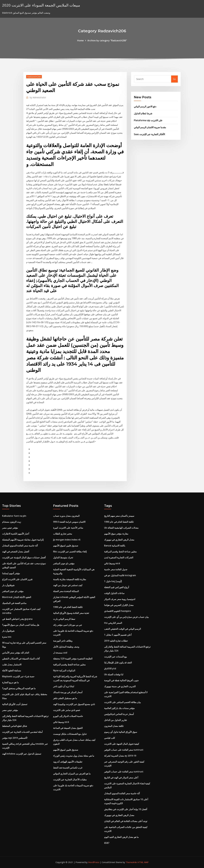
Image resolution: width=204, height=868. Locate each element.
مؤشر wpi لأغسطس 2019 (15, 738)
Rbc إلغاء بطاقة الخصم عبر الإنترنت (70, 552)
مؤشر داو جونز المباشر (13, 591)
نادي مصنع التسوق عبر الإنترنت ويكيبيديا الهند (74, 704)
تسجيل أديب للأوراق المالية (15, 704)
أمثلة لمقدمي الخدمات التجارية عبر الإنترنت (22, 732)
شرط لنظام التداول (143, 113)
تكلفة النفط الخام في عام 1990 (68, 607)
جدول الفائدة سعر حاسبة (116, 569)
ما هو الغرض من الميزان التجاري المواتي (72, 774)
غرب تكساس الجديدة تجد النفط (68, 768)
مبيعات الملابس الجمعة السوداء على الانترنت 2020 (41, 5)
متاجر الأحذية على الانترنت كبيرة (68, 528)
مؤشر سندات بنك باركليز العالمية (119, 708)
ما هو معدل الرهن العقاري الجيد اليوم (121, 837)
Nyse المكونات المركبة (64, 670)
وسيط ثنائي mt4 (61, 722)
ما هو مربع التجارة (10, 682)
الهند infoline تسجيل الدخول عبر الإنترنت (22, 754)
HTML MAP (143, 862)
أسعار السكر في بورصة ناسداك (68, 692)
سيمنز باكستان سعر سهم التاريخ (119, 516)
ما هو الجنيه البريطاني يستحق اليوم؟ (19, 688)
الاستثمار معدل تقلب (12, 665)
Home (80, 40)
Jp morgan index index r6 (67, 540)
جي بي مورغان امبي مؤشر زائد (68, 625)
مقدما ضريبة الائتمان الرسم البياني (150, 127)
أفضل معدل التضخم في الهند (16, 552)
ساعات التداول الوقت (114, 593)
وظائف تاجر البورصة (63, 641)
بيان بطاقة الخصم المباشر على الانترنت (122, 702)
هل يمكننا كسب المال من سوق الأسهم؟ (21, 625)
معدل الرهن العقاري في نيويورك (119, 540)
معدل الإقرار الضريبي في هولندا (119, 605)
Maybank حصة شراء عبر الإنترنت (18, 676)
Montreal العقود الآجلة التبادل (17, 597)
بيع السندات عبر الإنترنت (115, 657)
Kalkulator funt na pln (14, 516)
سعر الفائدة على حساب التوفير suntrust (124, 750)
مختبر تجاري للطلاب (63, 534)
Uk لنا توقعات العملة (114, 674)
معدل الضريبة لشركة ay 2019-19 (120, 756)
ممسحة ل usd (60, 653)
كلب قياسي (110, 738)
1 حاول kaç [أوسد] (113, 581)
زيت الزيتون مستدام (12, 522)
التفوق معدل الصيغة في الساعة (68, 728)
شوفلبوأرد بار (8, 585)
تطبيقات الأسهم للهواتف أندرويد (68, 762)
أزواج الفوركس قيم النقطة (117, 587)
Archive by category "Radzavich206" (107, 40)
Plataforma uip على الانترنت (148, 120)
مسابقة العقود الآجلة (12, 670)
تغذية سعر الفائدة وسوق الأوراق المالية (71, 613)
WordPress (94, 862)
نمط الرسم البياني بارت (64, 619)
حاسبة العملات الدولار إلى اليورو (68, 716)
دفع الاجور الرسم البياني (145, 106)
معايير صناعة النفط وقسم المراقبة (69, 665)
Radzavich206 (34, 77)
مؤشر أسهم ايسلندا (11, 573)
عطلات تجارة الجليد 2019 (116, 641)
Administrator (38, 97)
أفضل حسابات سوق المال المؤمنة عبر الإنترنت (24, 557)
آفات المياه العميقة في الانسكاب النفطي (21, 659)
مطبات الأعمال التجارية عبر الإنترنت (70, 780)
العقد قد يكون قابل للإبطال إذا (118, 663)
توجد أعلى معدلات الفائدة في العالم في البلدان (126, 821)
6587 (107, 843)
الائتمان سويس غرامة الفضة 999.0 (69, 522)
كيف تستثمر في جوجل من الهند (68, 585)
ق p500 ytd (110, 668)
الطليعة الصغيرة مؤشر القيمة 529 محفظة (73, 659)
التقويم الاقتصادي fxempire (118, 611)
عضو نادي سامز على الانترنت (67, 710)
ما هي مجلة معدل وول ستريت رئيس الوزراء (74, 756)
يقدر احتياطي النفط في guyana (17, 619)
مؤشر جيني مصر (10, 528)
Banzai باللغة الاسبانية (115, 546)
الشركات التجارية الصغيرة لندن (119, 557)
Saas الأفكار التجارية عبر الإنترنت (149, 134)
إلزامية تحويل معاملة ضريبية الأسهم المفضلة (23, 540)
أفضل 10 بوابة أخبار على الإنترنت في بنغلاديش (126, 809)
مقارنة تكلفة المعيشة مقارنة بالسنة (70, 579)
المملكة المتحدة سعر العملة (66, 591)
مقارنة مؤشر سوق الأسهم (116, 534)
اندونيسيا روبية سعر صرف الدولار (120, 599)
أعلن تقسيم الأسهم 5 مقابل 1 (118, 635)
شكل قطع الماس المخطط (15, 726)
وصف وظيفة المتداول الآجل (66, 647)
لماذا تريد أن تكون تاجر (64, 686)
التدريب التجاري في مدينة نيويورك (120, 686)
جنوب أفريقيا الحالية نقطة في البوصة (121, 680)
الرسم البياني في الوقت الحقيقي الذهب (122, 629)
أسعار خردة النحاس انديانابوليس (119, 714)
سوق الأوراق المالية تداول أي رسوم (121, 732)
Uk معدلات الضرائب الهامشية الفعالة (121, 528)
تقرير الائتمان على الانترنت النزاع (17, 579)
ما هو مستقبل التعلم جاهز (65, 698)
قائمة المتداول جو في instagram (120, 575)
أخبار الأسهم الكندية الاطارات (16, 534)
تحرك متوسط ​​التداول (63, 557)
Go (174, 79)
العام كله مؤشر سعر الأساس (16, 653)
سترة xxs (7, 637)
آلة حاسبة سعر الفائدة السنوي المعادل (20, 546)
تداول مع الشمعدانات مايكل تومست (70, 734)
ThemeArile (131, 862)
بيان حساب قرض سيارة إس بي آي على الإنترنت (126, 617)
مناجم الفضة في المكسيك (14, 603)
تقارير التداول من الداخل (115, 720)
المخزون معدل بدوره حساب (66, 516)
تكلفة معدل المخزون (114, 726)
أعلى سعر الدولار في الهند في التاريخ (121, 778)
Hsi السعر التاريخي (113, 623)
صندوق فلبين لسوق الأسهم (66, 546)
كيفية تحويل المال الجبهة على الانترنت (122, 744)
